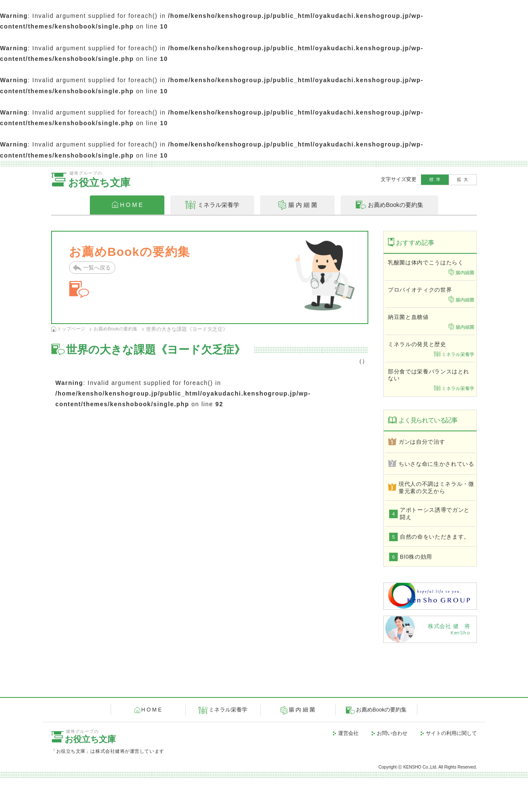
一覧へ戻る (98, 268)
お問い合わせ (392, 767)
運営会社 (348, 767)
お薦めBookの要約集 (120, 329)
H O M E (149, 744)
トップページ (72, 329)
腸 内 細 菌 (299, 744)
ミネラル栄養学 (225, 744)
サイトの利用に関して (451, 767)
